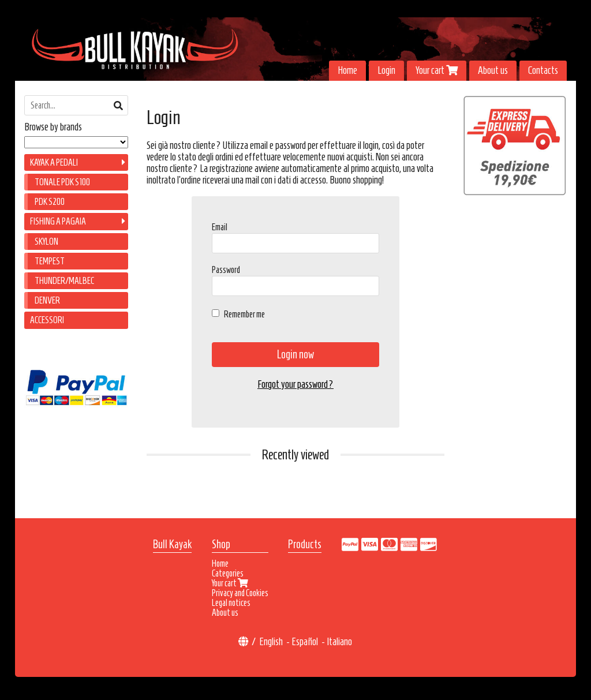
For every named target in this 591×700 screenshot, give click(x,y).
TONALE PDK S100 (62, 182)
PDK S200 (50, 202)
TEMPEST (50, 261)
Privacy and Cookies (240, 593)
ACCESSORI (47, 320)
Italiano (339, 642)
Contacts (543, 70)
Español (305, 642)
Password (226, 270)
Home (347, 70)
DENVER (47, 300)
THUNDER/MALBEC (64, 281)
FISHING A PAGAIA (58, 221)
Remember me (244, 314)
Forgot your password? (295, 384)
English (271, 642)
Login (386, 70)
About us (493, 70)
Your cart (437, 70)
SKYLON (46, 242)
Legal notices (231, 603)
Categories (228, 573)
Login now (295, 354)
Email (220, 227)
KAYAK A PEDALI (54, 162)
